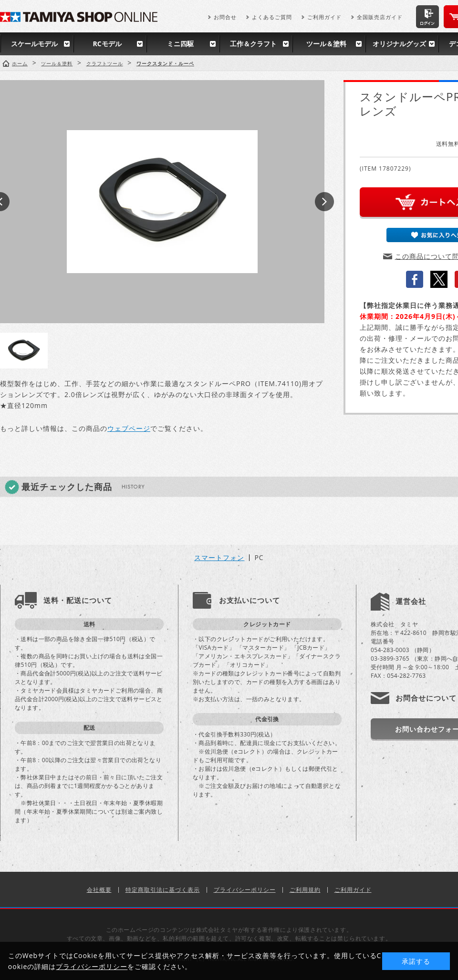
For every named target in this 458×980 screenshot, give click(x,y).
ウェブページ (129, 428)
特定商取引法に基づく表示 (163, 890)
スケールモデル (34, 44)
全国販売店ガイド (380, 17)
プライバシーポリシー (245, 890)
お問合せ (225, 17)
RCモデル (107, 44)
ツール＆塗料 (326, 44)
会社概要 (99, 890)
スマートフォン (219, 558)
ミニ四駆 (180, 44)
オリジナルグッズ (399, 44)
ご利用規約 (305, 890)
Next (324, 202)
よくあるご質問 (272, 17)
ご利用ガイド (324, 17)
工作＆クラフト (253, 44)
